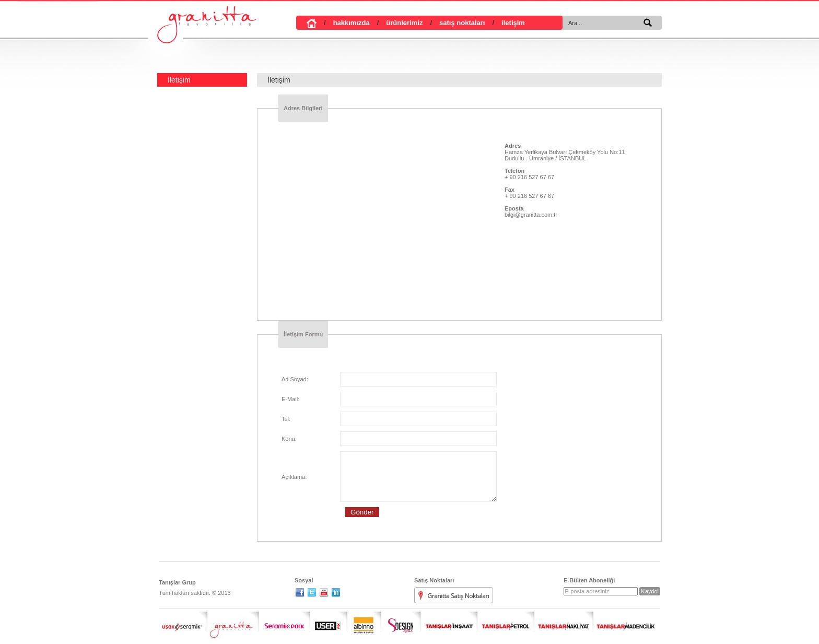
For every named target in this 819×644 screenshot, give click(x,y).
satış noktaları (454, 23)
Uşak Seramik (183, 622)
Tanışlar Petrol (506, 622)
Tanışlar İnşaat (449, 622)
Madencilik (625, 622)
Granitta (233, 622)
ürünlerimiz (396, 23)
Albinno (364, 622)
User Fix (329, 622)
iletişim (505, 23)
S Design (401, 622)
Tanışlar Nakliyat (564, 622)
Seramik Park (284, 622)
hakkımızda (343, 23)
